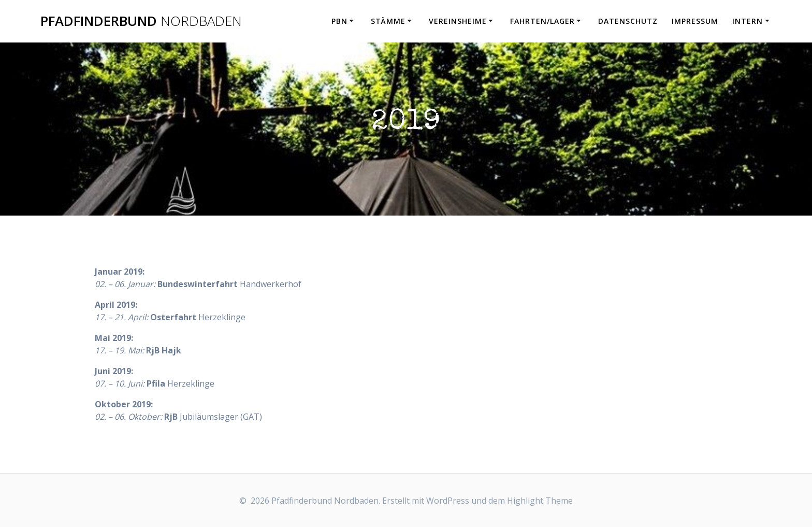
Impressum (695, 21)
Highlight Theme (540, 501)
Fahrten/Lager (542, 21)
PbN (339, 21)
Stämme (388, 21)
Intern (748, 21)
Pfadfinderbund (141, 21)
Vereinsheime (458, 21)
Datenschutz (628, 21)
